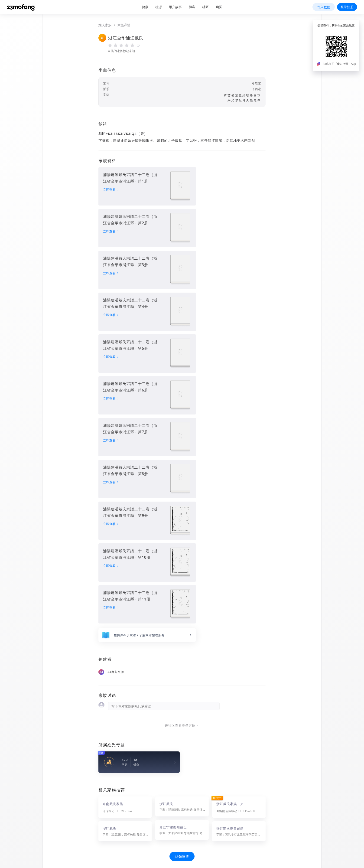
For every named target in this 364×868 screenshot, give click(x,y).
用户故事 (175, 7)
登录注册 (347, 7)
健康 (145, 7)
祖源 (159, 7)
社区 (205, 7)
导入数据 (324, 7)
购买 (219, 7)
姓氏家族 (105, 25)
